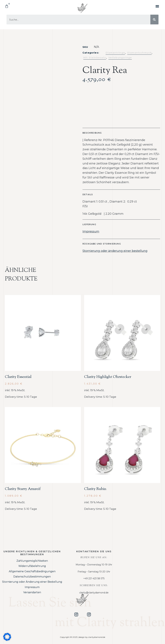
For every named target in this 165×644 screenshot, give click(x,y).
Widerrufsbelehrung (32, 566)
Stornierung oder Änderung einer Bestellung (32, 582)
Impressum (91, 231)
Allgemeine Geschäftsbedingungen (32, 571)
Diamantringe (115, 53)
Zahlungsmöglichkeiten (32, 561)
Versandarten (32, 592)
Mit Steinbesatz (95, 58)
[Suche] (154, 20)
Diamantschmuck (139, 53)
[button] (157, 6)
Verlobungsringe (120, 58)
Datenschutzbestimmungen (32, 577)
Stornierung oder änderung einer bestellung (115, 251)
